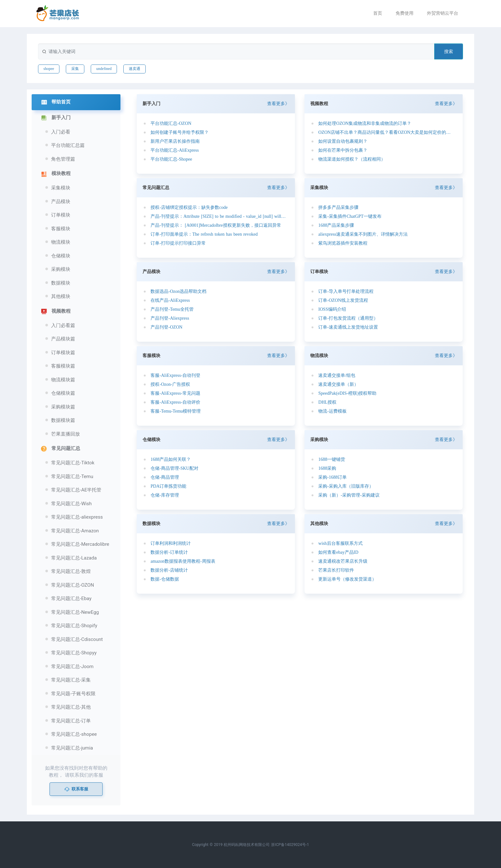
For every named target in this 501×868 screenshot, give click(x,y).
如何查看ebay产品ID (338, 552)
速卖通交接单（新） (338, 384)
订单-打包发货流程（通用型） (348, 318)
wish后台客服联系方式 (340, 543)
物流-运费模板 (332, 411)
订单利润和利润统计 (171, 543)
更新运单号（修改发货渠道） (347, 579)
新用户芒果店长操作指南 (175, 141)
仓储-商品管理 (165, 477)
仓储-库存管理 (165, 495)
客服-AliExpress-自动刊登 (175, 375)
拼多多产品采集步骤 (338, 207)
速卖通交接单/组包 (337, 375)
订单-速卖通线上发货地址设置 (348, 327)
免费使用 (405, 13)
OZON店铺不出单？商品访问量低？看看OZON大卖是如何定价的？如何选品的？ (386, 132)
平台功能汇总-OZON (171, 123)
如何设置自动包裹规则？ (343, 141)
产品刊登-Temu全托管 (172, 309)
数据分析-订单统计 (169, 552)
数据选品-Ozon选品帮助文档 (178, 291)
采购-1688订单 (332, 477)
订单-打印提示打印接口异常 (178, 243)
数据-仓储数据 (165, 579)
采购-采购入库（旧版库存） (346, 486)
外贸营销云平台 (443, 13)
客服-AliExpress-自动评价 (175, 402)
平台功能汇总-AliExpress (175, 150)
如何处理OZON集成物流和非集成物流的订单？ (365, 123)
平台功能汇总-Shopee (171, 159)
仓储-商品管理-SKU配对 (174, 468)
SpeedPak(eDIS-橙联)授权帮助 (347, 393)
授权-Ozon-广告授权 (170, 384)
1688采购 (327, 468)
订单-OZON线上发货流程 (343, 300)
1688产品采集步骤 (336, 225)
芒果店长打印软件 (336, 570)
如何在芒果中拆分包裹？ (343, 150)
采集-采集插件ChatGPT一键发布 (350, 216)
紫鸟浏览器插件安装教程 (343, 243)
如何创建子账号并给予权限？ (180, 132)
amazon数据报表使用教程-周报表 (183, 561)
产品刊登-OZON (166, 327)
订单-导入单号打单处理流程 (346, 291)
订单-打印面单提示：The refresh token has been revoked (204, 234)
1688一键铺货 (332, 459)
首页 (378, 13)
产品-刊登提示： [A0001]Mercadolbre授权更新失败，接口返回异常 (216, 225)
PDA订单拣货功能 (168, 486)
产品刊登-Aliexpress (170, 318)
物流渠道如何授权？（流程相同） (352, 159)
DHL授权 (327, 402)
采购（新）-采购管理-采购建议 (349, 495)
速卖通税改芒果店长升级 (343, 561)
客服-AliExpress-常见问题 (175, 393)
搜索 (449, 51)
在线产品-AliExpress (170, 300)
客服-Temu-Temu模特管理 (176, 411)
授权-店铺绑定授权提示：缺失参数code (189, 207)
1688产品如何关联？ (171, 459)
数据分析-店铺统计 (169, 570)
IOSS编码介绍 (332, 309)
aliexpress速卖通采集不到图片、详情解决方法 (363, 234)
